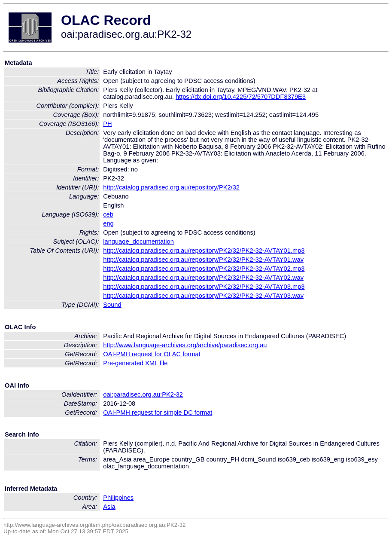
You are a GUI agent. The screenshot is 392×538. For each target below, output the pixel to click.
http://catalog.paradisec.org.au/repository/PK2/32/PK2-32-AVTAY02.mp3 (204, 269)
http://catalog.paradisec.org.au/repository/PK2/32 (171, 187)
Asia (109, 507)
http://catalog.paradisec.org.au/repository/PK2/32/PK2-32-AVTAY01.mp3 (204, 251)
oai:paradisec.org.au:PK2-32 (143, 394)
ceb (108, 214)
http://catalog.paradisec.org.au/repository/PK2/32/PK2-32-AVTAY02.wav (203, 278)
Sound (112, 305)
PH (107, 124)
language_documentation (138, 241)
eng (108, 223)
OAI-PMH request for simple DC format (158, 413)
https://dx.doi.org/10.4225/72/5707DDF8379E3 (241, 97)
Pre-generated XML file (135, 363)
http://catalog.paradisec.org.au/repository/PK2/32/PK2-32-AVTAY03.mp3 (204, 287)
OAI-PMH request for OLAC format (152, 354)
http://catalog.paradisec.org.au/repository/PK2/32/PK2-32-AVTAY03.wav (203, 296)
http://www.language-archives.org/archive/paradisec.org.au (185, 345)
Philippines (118, 498)
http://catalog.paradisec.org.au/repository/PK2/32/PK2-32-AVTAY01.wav (203, 260)
